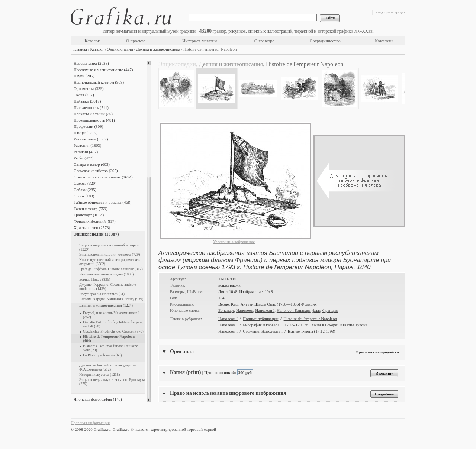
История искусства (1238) (99, 374)
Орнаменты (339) (89, 88)
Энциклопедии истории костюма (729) (110, 254)
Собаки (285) (85, 190)
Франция (330, 310)
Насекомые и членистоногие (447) (103, 70)
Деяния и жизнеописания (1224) (106, 305)
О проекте (136, 41)
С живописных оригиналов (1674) (103, 177)
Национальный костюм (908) (99, 82)
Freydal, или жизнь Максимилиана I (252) (111, 315)
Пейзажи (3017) (87, 101)
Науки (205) (84, 76)
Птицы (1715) (86, 133)
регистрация (395, 12)
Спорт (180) (84, 196)
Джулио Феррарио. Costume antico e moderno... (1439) (108, 287)
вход (379, 12)
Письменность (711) (91, 107)
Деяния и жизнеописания (158, 49)
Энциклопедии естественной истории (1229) (109, 247)
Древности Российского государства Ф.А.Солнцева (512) (108, 367)
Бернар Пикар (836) (95, 279)
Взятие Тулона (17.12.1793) (312, 331)
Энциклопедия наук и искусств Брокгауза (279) (112, 382)
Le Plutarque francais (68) (102, 355)
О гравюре (264, 41)
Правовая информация (90, 423)
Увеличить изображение (234, 242)
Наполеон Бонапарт (294, 310)
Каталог (92, 41)
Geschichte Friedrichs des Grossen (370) (113, 331)
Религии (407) (86, 152)
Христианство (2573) (92, 227)
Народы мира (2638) (91, 63)
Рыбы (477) (83, 158)
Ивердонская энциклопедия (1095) (106, 274)
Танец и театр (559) (91, 209)
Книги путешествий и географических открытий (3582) (110, 262)
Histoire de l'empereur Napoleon (310, 319)
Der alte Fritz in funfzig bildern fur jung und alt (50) (113, 324)
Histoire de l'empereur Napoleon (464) (109, 339)
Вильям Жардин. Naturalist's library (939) (111, 299)
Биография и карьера (261, 325)
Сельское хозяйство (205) (96, 171)
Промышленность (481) (94, 120)
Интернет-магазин (200, 41)
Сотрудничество (325, 41)
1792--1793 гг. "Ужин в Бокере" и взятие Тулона (326, 325)
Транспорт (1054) (89, 215)
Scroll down (149, 400)
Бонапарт (226, 310)
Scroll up (149, 63)
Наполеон (245, 310)
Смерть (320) (85, 183)
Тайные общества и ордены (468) (102, 202)
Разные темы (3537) (91, 139)
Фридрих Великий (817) (95, 221)
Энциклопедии (120, 49)
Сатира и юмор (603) (92, 164)
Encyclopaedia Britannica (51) (102, 294)
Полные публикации (260, 319)
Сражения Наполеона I (263, 331)
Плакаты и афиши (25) (93, 114)
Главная (80, 49)
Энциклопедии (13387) (96, 234)
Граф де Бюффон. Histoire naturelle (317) (111, 269)
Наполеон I (265, 310)
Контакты (384, 41)
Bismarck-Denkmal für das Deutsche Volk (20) (110, 348)
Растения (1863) (87, 145)
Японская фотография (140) (98, 399)
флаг (316, 310)
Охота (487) (84, 95)
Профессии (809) (88, 126)
